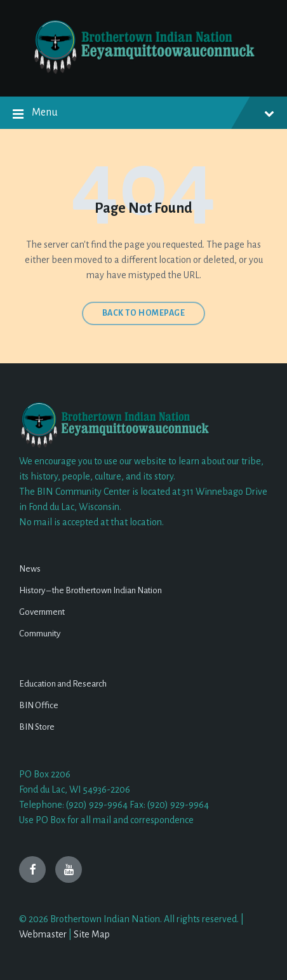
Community (40, 634)
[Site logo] (143, 72)
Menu (143, 115)
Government (42, 612)
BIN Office (39, 705)
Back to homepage (144, 313)
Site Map (92, 934)
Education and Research (63, 684)
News (30, 569)
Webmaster (43, 934)
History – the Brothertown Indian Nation (90, 590)
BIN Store (37, 727)
